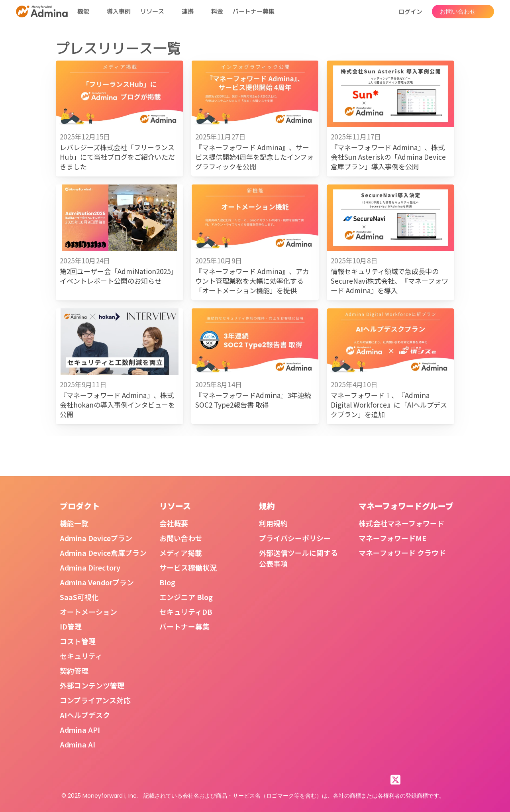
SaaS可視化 (79, 597)
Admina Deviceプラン (96, 538)
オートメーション (88, 612)
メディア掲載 (181, 553)
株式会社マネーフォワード (401, 523)
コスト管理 (78, 641)
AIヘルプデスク (85, 715)
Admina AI (77, 744)
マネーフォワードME (392, 538)
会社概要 (174, 523)
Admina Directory (90, 567)
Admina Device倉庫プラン (103, 553)
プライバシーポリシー (295, 538)
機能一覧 (74, 523)
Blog (167, 582)
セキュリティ (81, 656)
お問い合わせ (181, 538)
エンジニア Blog (186, 597)
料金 (217, 11)
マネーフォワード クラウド (402, 553)
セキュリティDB (186, 612)
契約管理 (74, 671)
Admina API (80, 730)
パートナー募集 (254, 11)
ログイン (410, 11)
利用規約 (273, 523)
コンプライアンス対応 (95, 700)
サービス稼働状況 (188, 567)
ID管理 (71, 626)
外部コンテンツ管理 (92, 685)
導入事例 (119, 11)
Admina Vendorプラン (97, 582)
